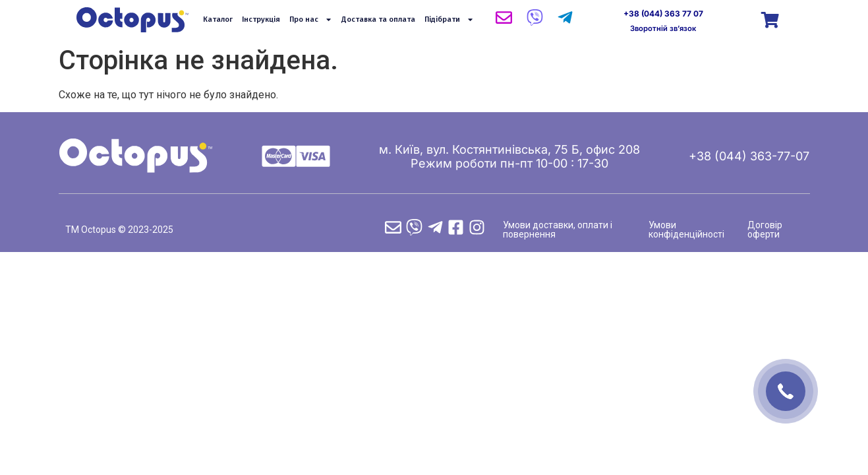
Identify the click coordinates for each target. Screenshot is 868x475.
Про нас (311, 20)
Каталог (218, 19)
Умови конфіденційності (686, 230)
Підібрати (449, 20)
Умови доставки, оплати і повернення (558, 230)
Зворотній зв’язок (663, 28)
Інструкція (261, 19)
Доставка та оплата (378, 19)
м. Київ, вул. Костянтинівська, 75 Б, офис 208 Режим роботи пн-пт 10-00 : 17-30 (509, 156)
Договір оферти (765, 230)
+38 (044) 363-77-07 (749, 156)
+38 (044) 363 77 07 (663, 14)
